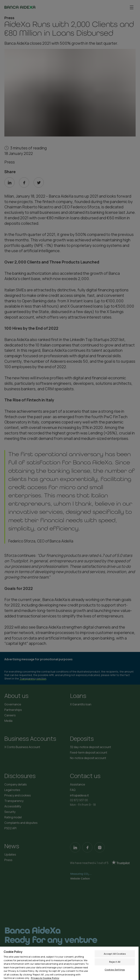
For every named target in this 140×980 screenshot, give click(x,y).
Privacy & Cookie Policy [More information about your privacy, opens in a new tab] (45, 978)
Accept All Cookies (115, 954)
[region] (69, 963)
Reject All (115, 962)
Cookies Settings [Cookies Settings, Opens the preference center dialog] (115, 970)
